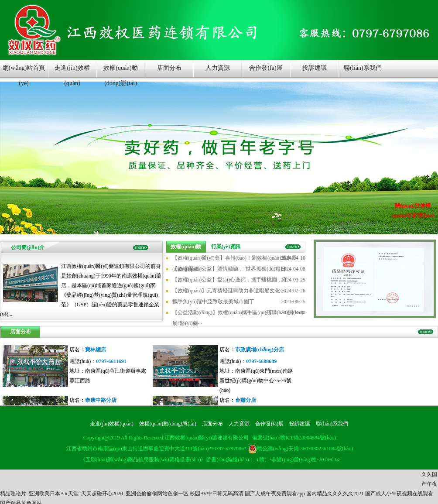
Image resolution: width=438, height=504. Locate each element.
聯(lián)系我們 (363, 68)
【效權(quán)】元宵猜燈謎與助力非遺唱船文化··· (228, 291)
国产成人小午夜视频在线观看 (399, 494)
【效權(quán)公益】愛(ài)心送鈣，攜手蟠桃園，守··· (232, 280)
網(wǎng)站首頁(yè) (24, 72)
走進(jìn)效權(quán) (72, 72)
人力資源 (218, 68)
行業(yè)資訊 (226, 247)
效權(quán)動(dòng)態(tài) (121, 72)
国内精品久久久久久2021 (335, 494)
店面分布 (169, 68)
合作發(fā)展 (266, 68)
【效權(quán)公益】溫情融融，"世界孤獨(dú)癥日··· (231, 269)
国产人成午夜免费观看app (275, 494)
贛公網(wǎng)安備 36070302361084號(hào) (301, 449)
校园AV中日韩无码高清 (217, 494)
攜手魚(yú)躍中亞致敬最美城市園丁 (213, 302)
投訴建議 (315, 68)
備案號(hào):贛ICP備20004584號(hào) (294, 438)
